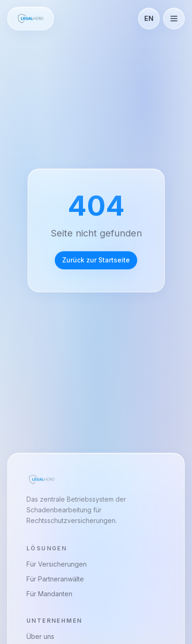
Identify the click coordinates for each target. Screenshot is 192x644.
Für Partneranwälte (55, 579)
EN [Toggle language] (149, 18)
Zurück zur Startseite (96, 260)
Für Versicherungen (57, 564)
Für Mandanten (49, 594)
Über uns (40, 636)
